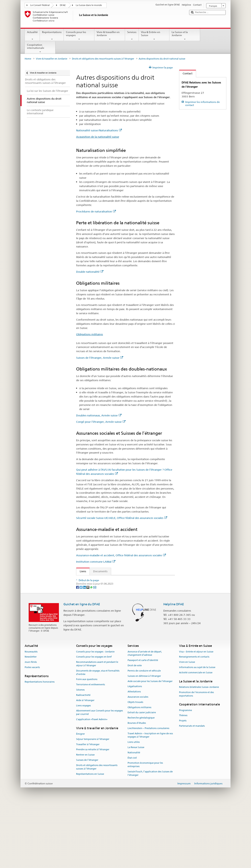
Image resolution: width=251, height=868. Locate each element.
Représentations (52, 36)
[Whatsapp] (92, 651)
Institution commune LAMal (96, 562)
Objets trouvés (135, 766)
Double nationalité (90, 272)
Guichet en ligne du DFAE (82, 668)
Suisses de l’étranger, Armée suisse (100, 358)
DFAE (63, 5)
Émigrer (80, 798)
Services (132, 36)
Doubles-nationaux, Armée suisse (99, 415)
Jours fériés (31, 726)
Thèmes (183, 780)
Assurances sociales (138, 761)
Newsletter (31, 721)
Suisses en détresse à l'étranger (144, 740)
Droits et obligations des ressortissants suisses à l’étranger (103, 59)
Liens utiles (134, 806)
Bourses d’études (137, 787)
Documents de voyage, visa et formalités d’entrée (98, 737)
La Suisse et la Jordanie (185, 36)
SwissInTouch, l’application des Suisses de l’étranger (150, 838)
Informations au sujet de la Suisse (197, 731)
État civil (132, 822)
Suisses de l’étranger (87, 824)
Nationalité (134, 817)
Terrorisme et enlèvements (91, 749)
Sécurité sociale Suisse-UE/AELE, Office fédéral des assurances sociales (122, 518)
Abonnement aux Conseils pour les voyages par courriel (99, 777)
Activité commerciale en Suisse (196, 737)
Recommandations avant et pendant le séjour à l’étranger (97, 728)
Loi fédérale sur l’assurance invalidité (104, 598)
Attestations (134, 756)
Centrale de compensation (97, 632)
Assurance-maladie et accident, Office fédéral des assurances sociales (121, 555)
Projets (183, 785)
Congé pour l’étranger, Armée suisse (101, 422)
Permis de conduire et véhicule (144, 735)
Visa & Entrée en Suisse (154, 36)
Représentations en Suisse (90, 838)
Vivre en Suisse (187, 726)
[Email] (95, 651)
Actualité (32, 36)
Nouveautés (31, 716)
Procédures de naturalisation (96, 211)
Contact (186, 73)
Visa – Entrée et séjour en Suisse (196, 716)
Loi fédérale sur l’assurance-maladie (103, 626)
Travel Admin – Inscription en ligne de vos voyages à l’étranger (150, 799)
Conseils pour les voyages (79, 36)
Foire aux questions (87, 744)
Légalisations (135, 751)
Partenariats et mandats (192, 790)
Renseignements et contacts (194, 721)
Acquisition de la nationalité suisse (98, 137)
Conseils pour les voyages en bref (94, 721)
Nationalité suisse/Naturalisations (99, 130)
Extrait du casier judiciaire (142, 777)
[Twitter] (81, 651)
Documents (100, 571)
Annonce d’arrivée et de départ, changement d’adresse (145, 718)
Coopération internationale (40, 48)
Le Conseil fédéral (40, 5)
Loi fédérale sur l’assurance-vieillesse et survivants (112, 592)
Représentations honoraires (40, 746)
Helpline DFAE (174, 668)
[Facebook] (78, 651)
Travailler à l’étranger (88, 809)
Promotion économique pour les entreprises (145, 829)
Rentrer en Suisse (85, 819)
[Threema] (88, 651)
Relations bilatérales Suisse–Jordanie (199, 751)
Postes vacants (32, 731)
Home (28, 59)
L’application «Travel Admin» (92, 784)
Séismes (80, 754)
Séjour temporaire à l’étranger (93, 803)
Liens (81, 571)
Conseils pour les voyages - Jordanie (95, 716)
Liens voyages (83, 770)
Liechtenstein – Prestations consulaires (148, 792)
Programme (185, 774)
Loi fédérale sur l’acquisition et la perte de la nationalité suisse (120, 579)
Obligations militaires (90, 334)
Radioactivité (83, 759)
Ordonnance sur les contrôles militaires (105, 586)
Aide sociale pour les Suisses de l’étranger (150, 745)
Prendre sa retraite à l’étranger (93, 814)
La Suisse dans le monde (89, 5)
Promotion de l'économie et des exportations (196, 758)
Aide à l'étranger (85, 764)
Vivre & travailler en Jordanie (110, 36)
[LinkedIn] (85, 651)
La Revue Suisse (136, 811)
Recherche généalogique (141, 782)
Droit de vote (135, 730)
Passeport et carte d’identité (143, 725)
